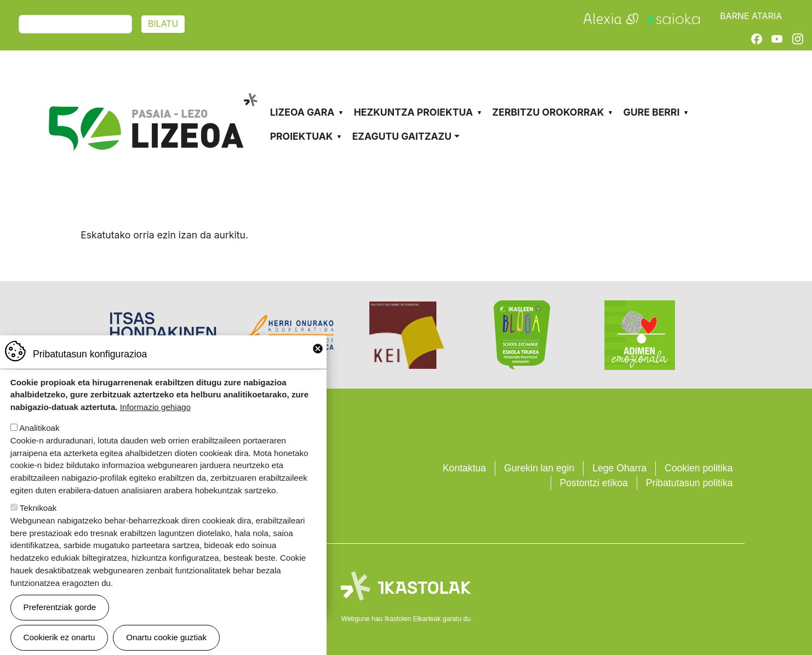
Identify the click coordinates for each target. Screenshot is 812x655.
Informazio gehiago (155, 418)
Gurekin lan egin (539, 468)
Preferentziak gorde (60, 618)
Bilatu (163, 24)
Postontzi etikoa (594, 483)
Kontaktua (464, 468)
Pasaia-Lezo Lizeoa (153, 92)
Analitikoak (39, 439)
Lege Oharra (619, 468)
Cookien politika (699, 468)
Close (318, 359)
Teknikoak (38, 518)
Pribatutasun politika (689, 483)
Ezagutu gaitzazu (402, 136)
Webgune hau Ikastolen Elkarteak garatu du (406, 619)
